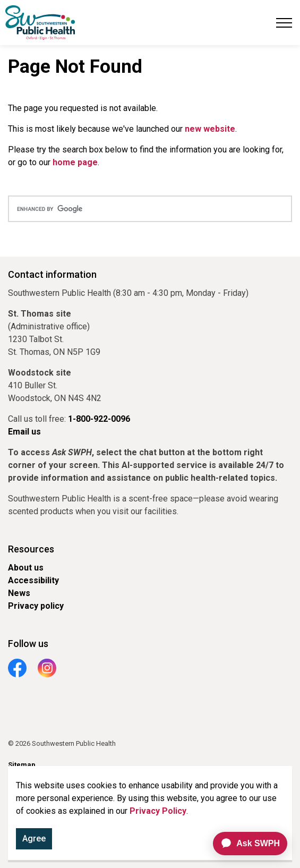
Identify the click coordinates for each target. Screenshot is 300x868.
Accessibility (33, 580)
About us (26, 568)
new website (210, 129)
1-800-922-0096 (99, 419)
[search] (150, 209)
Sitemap (22, 765)
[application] (246, 844)
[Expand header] (284, 23)
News (19, 593)
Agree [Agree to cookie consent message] (34, 841)
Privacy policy (36, 606)
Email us (24, 432)
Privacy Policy (158, 813)
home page (75, 162)
